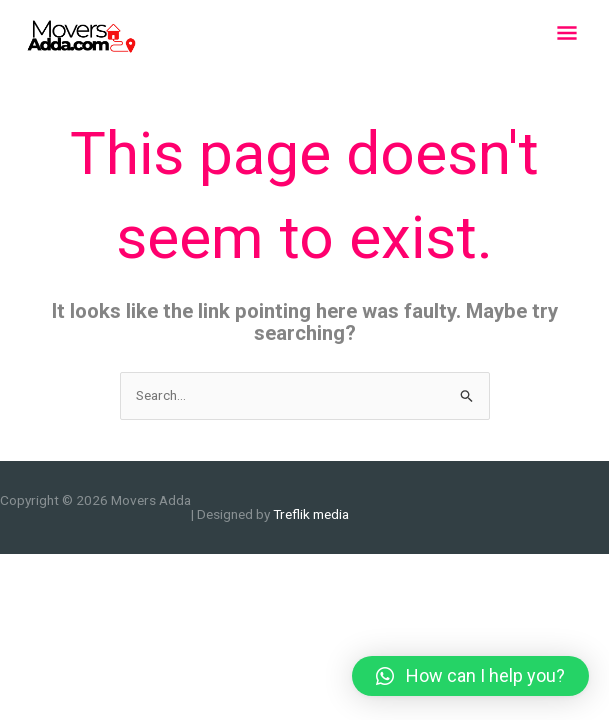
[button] (470, 676)
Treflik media (311, 514)
